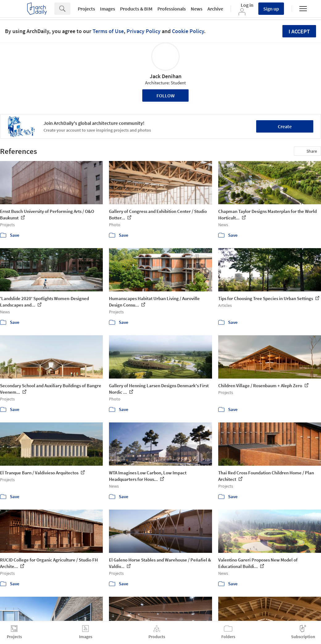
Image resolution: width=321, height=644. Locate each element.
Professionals (172, 9)
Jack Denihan (166, 76)
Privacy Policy (144, 31)
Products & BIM (136, 9)
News (197, 9)
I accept (299, 31)
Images (108, 9)
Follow (166, 95)
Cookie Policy (188, 31)
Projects (86, 9)
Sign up (271, 9)
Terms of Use (108, 31)
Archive (215, 9)
